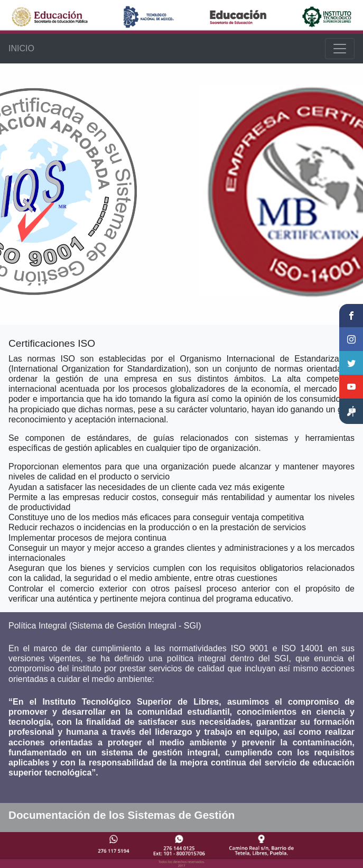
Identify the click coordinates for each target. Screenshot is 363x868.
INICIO (21, 48)
